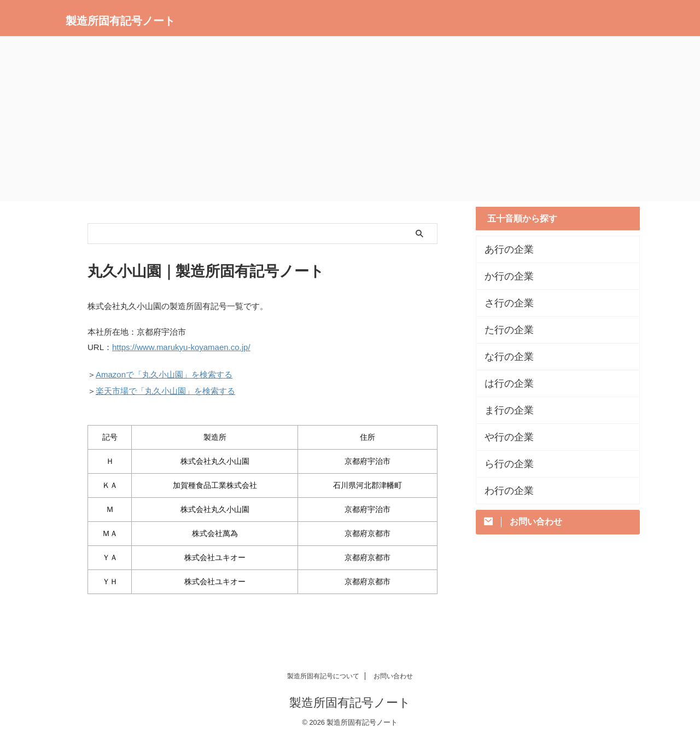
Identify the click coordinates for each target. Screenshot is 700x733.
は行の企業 (504, 383)
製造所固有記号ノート (120, 21)
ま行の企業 (504, 410)
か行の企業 (504, 276)
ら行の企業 (504, 464)
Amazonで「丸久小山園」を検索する (164, 372)
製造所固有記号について (323, 671)
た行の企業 (504, 330)
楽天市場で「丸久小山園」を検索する (165, 387)
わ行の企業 (504, 491)
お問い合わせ (393, 671)
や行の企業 (504, 437)
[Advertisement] (350, 119)
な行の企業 (504, 357)
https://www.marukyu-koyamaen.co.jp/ (181, 347)
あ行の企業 (504, 249)
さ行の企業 (504, 303)
